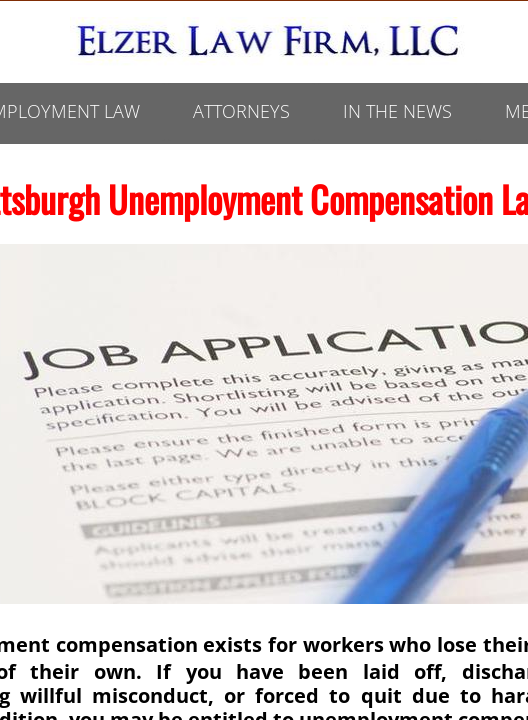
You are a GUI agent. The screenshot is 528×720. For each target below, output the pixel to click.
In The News (397, 111)
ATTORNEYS (241, 111)
